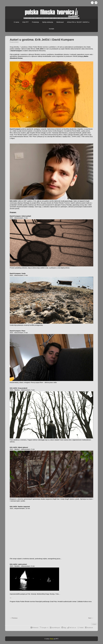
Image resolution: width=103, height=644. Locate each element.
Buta (52, 639)
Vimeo (96, 3)
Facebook (92, 3)
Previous (14, 618)
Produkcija (35, 22)
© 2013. (47, 639)
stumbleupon (56, 628)
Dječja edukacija (48, 22)
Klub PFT (26, 22)
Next (91, 618)
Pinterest (35, 628)
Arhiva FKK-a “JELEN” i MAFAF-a (78, 22)
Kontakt (52, 29)
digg (65, 628)
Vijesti (94, 624)
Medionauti (60, 22)
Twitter (81, 628)
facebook (90, 628)
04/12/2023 (15, 42)
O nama (16, 22)
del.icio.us (73, 628)
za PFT (56, 639)
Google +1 (45, 628)
